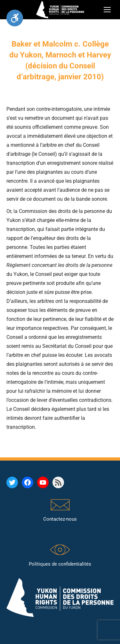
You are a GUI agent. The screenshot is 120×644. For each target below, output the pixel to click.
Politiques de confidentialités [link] (60, 564)
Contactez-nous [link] (60, 519)
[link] (15, 18)
